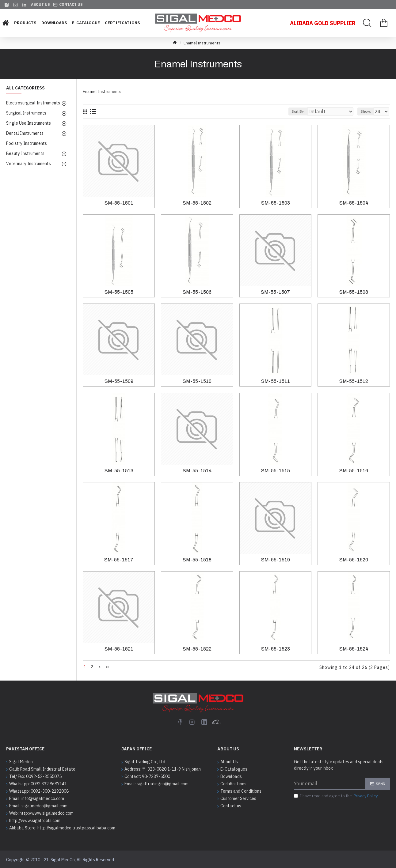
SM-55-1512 (354, 381)
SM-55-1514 (197, 471)
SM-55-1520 (354, 560)
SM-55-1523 (276, 649)
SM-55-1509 (119, 381)
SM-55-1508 (354, 292)
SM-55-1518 (197, 560)
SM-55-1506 (197, 292)
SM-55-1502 (197, 203)
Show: (368, 111)
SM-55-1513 (119, 471)
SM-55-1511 (276, 381)
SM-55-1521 (119, 649)
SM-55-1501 (119, 203)
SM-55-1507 (275, 292)
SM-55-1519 (276, 560)
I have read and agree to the (336, 795)
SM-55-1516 (354, 471)
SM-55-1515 (276, 471)
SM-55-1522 (197, 649)
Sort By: (311, 111)
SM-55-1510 (197, 381)
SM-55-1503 (276, 203)
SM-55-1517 (119, 560)
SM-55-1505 (119, 292)
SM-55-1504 (354, 203)
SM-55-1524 (354, 649)
